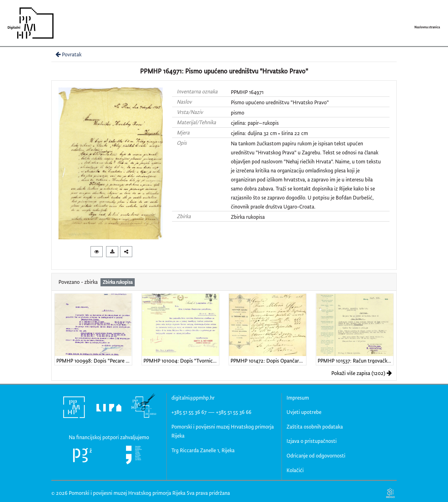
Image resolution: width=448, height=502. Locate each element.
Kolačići (295, 470)
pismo (238, 113)
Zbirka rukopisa (248, 217)
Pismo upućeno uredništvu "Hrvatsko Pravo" (280, 102)
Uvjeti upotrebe (304, 412)
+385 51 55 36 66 (234, 412)
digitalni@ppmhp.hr (193, 398)
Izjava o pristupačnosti (312, 441)
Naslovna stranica (427, 27)
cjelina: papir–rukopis (255, 123)
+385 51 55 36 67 (189, 412)
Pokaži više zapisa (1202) (362, 373)
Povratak (68, 54)
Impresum (298, 398)
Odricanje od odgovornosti (316, 455)
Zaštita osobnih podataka (315, 427)
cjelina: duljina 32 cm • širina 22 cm (269, 133)
